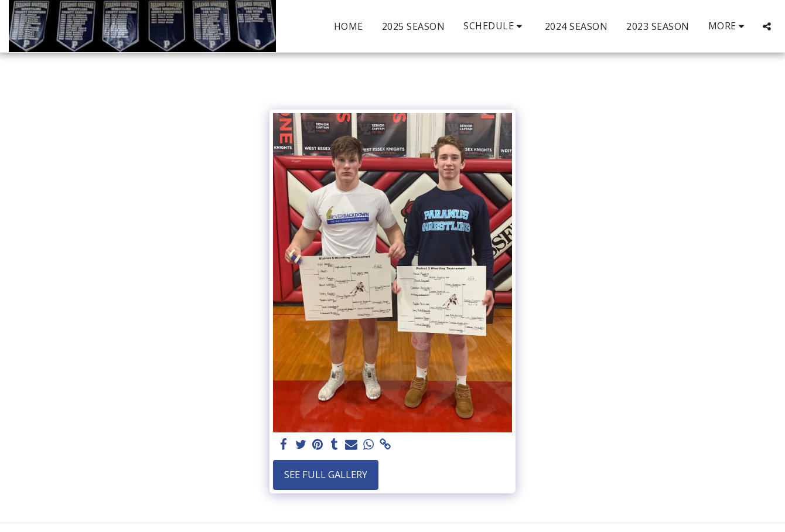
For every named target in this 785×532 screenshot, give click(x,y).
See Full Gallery (326, 474)
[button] (495, 26)
